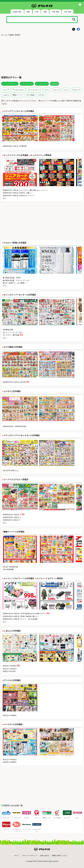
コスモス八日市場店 (12, 391)
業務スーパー (18, 95)
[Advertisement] (42, 56)
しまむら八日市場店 (12, 631)
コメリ (66, 90)
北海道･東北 (17, 12)
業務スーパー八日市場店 (14, 532)
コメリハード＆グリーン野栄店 (49, 578)
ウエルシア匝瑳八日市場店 (15, 243)
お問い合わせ (44, 856)
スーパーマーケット (10, 84)
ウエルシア (76, 90)
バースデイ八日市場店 (13, 724)
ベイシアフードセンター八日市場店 (19, 111)
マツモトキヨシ (18, 90)
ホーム (4, 35)
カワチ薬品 (30, 95)
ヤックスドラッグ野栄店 (41, 155)
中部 (37, 12)
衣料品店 (55, 84)
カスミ (47, 90)
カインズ (56, 90)
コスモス (41, 95)
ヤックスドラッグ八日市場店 (16, 155)
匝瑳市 (18, 35)
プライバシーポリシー (29, 856)
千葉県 (11, 35)
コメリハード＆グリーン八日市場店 (19, 578)
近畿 (45, 12)
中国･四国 (55, 12)
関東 (28, 12)
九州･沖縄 (68, 12)
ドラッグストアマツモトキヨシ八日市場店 (22, 435)
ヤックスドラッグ (34, 90)
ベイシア (6, 90)
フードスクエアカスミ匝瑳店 (16, 480)
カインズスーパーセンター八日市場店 (20, 295)
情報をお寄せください (60, 856)
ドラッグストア (27, 84)
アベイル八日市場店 (12, 680)
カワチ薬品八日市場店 (13, 347)
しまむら (6, 95)
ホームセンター (42, 84)
